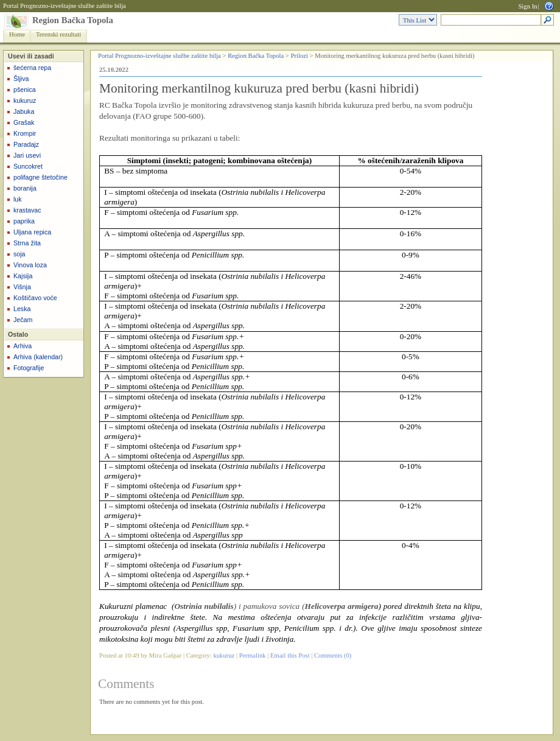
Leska (22, 309)
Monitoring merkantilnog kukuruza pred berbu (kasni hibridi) (259, 88)
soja (19, 254)
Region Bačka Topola (73, 20)
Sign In (527, 6)
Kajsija (23, 276)
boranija (25, 188)
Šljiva (21, 79)
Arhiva (23, 346)
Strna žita (27, 243)
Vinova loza (30, 265)
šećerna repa (32, 68)
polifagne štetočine (40, 177)
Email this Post (290, 655)
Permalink (253, 655)
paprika (24, 221)
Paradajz (26, 144)
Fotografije (29, 368)
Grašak (24, 122)
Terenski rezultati (58, 34)
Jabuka (24, 111)
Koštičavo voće (35, 298)
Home (17, 34)
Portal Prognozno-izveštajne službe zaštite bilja (65, 6)
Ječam (23, 320)
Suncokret (28, 166)
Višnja (22, 287)
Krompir (25, 133)
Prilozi (299, 56)
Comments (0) (333, 655)
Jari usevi (27, 155)
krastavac (27, 210)
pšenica (25, 90)
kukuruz (25, 100)
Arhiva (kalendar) (38, 357)
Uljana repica (32, 232)
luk (18, 199)
